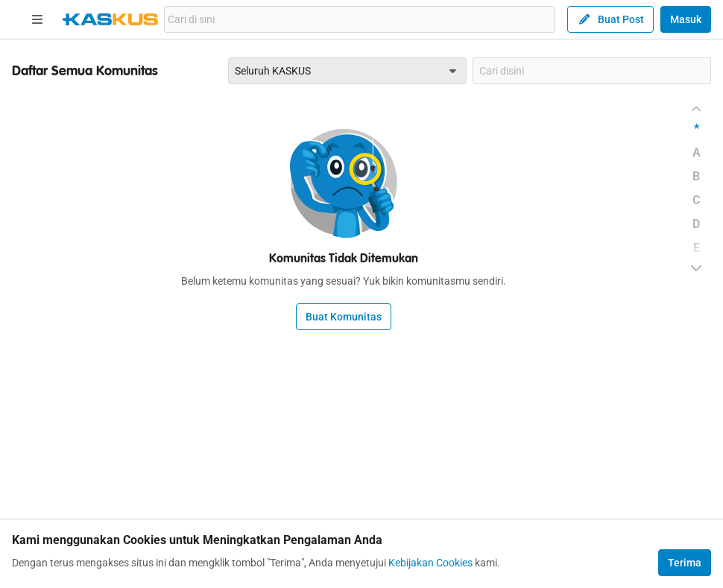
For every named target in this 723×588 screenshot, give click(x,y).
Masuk (686, 19)
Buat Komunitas (344, 317)
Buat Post (610, 19)
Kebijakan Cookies (430, 563)
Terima (685, 563)
